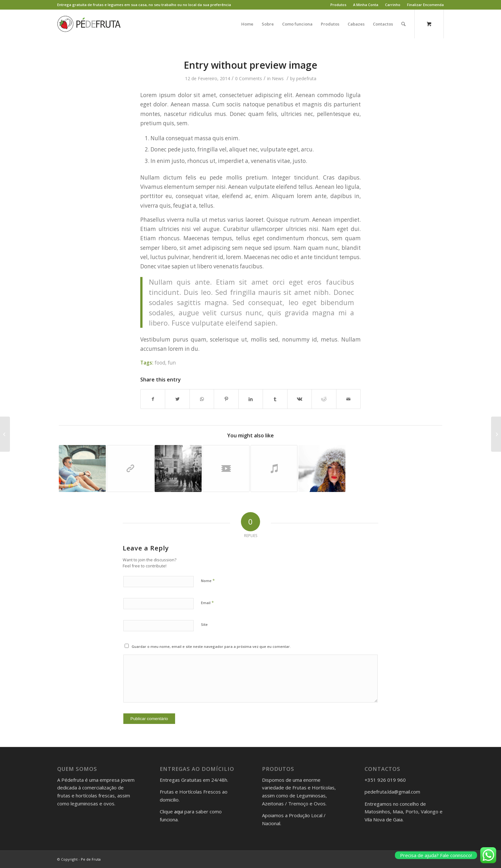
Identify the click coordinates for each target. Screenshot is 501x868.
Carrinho (393, 5)
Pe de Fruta (91, 859)
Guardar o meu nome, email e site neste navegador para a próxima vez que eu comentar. (211, 646)
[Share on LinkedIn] (251, 399)
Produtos (338, 5)
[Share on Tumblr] (275, 399)
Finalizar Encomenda (425, 5)
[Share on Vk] (300, 399)
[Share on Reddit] (324, 399)
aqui (179, 811)
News (278, 78)
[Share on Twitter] (177, 399)
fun (172, 363)
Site (204, 624)
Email (207, 603)
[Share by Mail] (349, 399)
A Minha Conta (366, 5)
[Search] (403, 24)
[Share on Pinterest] (226, 399)
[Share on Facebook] (153, 399)
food (160, 363)
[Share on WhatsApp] (202, 399)
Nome (208, 580)
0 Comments (249, 78)
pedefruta (306, 78)
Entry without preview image (250, 65)
